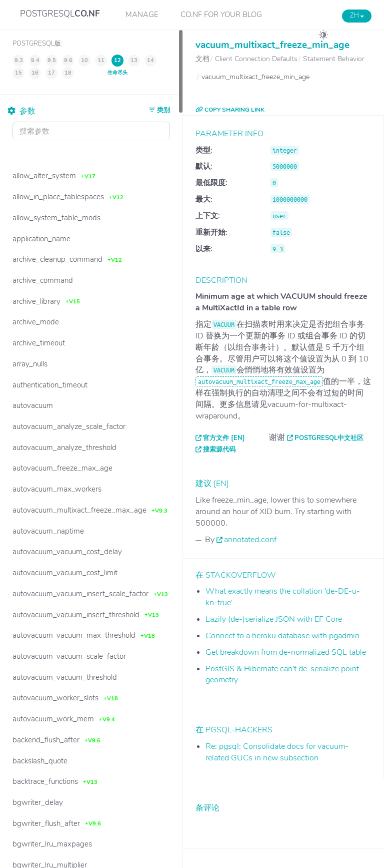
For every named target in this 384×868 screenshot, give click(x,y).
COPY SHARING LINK (230, 110)
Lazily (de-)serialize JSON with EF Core (274, 619)
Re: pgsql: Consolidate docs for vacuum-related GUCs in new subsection (277, 752)
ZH (357, 16)
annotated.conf (250, 540)
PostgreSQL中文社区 (329, 438)
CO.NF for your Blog (221, 15)
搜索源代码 (219, 450)
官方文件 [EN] (224, 438)
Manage (142, 15)
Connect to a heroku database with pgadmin (282, 636)
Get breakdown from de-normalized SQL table (286, 652)
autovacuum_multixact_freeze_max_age (259, 381)
